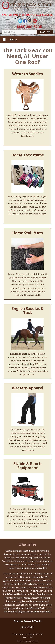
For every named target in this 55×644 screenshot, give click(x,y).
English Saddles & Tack (27, 311)
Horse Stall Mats (27, 233)
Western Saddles (27, 74)
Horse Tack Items (27, 155)
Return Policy (28, 627)
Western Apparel (28, 388)
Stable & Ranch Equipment (27, 466)
